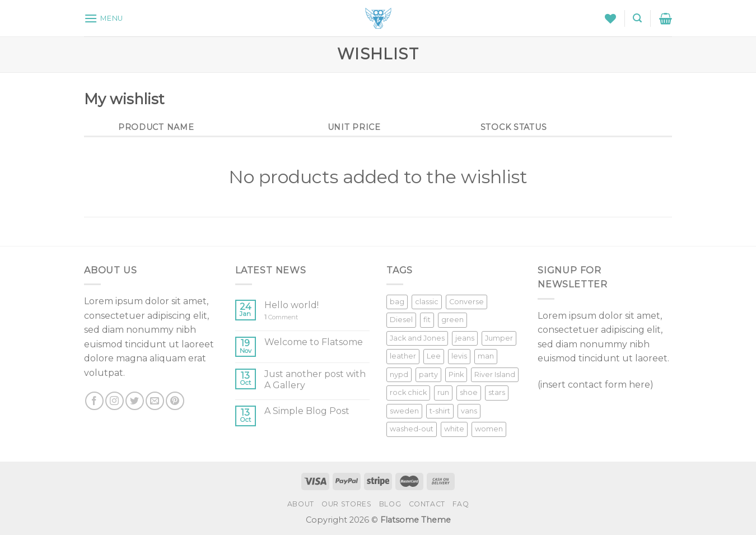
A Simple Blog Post (307, 411)
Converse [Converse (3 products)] (466, 302)
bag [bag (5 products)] (397, 302)
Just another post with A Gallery (315, 379)
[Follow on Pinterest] (175, 401)
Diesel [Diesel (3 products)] (401, 320)
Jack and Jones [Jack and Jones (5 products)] (417, 338)
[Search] (637, 18)
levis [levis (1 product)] (459, 356)
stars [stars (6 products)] (497, 392)
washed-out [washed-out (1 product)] (412, 429)
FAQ (461, 504)
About (301, 504)
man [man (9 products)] (486, 356)
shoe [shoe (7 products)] (469, 392)
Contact (427, 504)
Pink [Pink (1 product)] (456, 374)
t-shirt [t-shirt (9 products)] (440, 411)
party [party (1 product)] (428, 374)
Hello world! (291, 305)
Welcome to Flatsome (314, 342)
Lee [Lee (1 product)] (434, 356)
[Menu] (104, 18)
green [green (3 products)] (452, 320)
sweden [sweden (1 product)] (404, 411)
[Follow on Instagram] (115, 401)
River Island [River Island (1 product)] (495, 374)
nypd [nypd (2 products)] (399, 374)
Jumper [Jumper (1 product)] (499, 338)
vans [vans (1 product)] (469, 411)
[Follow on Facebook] (94, 401)
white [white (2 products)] (454, 429)
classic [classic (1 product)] (427, 302)
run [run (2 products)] (443, 392)
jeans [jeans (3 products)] (465, 338)
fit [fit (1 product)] (427, 320)
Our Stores (346, 504)
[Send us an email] (155, 401)
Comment (281, 317)
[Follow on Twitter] (135, 401)
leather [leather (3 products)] (403, 356)
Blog (390, 504)
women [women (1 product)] (489, 429)
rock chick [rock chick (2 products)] (408, 392)
